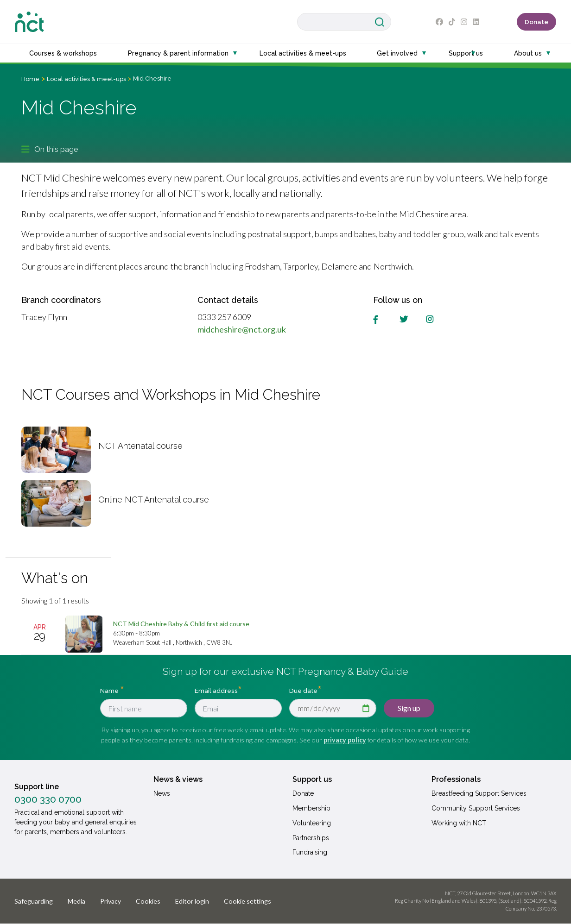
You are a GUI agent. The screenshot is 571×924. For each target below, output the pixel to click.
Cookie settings (247, 901)
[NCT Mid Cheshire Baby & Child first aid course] (181, 624)
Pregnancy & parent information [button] (178, 53)
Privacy (111, 901)
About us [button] (528, 53)
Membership (311, 808)
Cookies (148, 901)
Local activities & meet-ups (86, 79)
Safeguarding (34, 901)
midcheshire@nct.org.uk (242, 329)
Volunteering (312, 823)
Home (30, 79)
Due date (303, 691)
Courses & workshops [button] (63, 53)
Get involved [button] (397, 53)
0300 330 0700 (48, 799)
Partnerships (311, 838)
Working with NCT (459, 823)
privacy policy (345, 740)
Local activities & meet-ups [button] (303, 53)
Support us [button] (466, 53)
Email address (216, 691)
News (162, 793)
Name (110, 691)
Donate (536, 22)
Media (76, 901)
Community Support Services (476, 808)
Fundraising (310, 852)
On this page (50, 149)
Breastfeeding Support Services (479, 793)
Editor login (192, 901)
